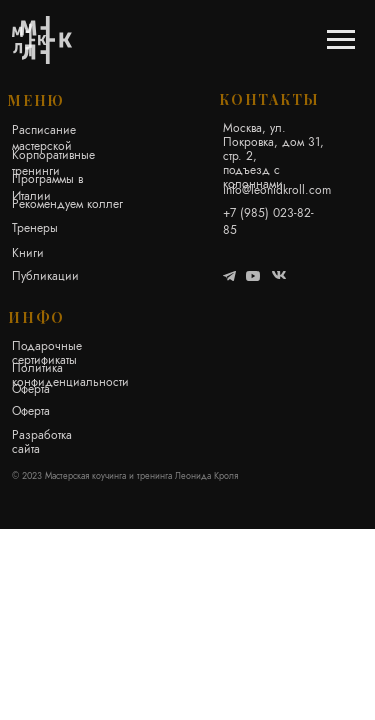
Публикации (45, 275)
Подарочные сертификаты (47, 352)
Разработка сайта (42, 441)
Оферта (31, 388)
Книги (28, 252)
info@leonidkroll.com (277, 189)
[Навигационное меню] (341, 40)
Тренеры (35, 227)
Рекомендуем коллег (67, 203)
